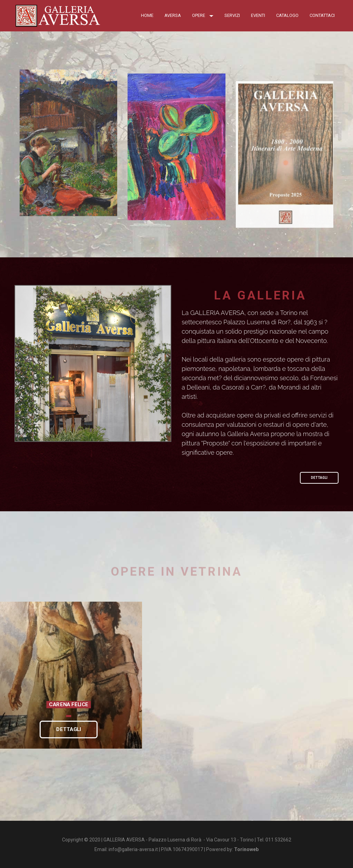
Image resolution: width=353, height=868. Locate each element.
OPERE (203, 15)
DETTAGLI (319, 478)
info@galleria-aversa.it (133, 849)
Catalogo (287, 15)
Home (147, 15)
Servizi (232, 15)
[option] (69, 675)
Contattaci (322, 15)
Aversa (173, 15)
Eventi (258, 15)
